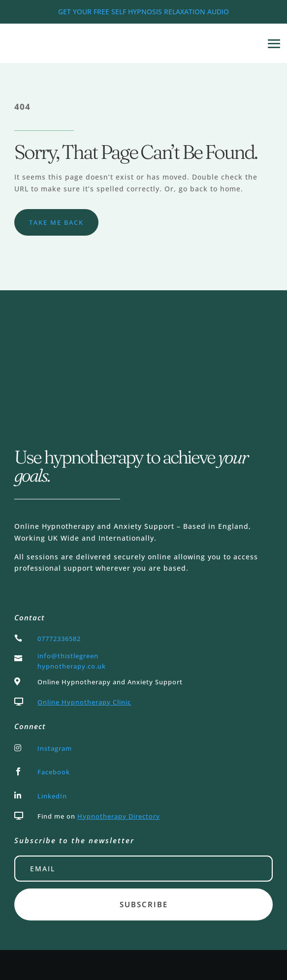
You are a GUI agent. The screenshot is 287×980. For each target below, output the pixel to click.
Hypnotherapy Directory (119, 816)
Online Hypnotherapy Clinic (84, 702)
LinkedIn (52, 796)
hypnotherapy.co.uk (72, 666)
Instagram (55, 748)
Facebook (54, 772)
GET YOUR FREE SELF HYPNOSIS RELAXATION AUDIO (143, 12)
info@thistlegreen (68, 656)
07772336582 (59, 639)
